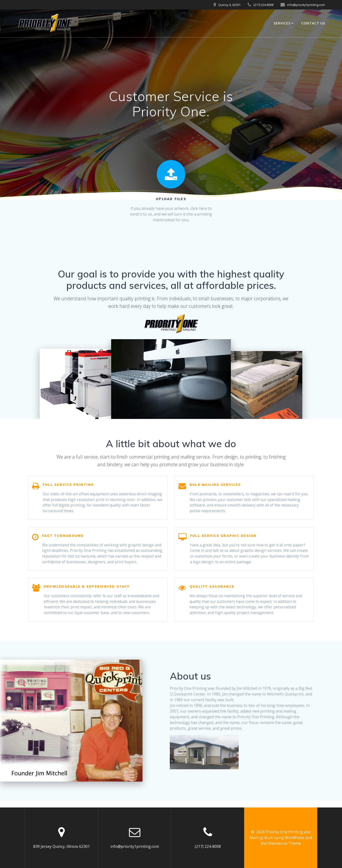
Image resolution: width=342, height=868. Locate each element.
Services (282, 23)
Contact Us (313, 23)
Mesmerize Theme (284, 843)
